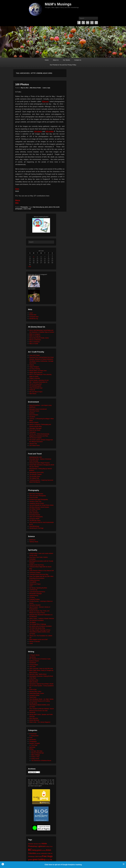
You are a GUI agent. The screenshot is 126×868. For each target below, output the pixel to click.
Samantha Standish (35, 605)
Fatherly (32, 365)
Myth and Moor (34, 682)
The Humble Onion (35, 476)
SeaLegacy (33, 432)
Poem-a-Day (33, 689)
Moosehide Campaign (36, 594)
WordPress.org (34, 319)
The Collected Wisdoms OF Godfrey (40, 701)
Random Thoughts (35, 743)
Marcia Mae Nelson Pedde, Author (39, 338)
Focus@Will (33, 582)
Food (31, 738)
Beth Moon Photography (36, 494)
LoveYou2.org (33, 590)
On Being (32, 597)
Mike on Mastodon (35, 342)
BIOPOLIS (32, 407)
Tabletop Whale (34, 542)
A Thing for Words (34, 655)
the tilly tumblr (33, 703)
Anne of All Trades (35, 355)
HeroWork (32, 417)
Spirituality (32, 747)
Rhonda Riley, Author (35, 691)
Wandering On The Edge (36, 528)
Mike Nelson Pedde (35, 88)
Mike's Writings (36, 755)
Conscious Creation (35, 573)
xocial (31, 643)
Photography (24, 207)
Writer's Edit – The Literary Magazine (40, 722)
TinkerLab (32, 390)
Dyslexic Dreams (34, 661)
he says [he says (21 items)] (48, 860)
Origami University (35, 378)
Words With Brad (34, 720)
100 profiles (50, 131)
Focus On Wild (34, 497)
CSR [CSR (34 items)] (36, 856)
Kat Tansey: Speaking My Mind (38, 588)
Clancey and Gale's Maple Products (39, 463)
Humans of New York (35, 501)
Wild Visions (33, 394)
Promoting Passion (35, 515)
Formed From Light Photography (39, 499)
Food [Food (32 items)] (40, 856)
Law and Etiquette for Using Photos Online (41, 505)
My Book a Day (34, 680)
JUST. (31, 586)
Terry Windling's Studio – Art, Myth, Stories (41, 699)
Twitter (83, 23)
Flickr (88, 23)
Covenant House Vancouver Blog (39, 574)
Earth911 (32, 413)
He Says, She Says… (37, 751)
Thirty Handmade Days (36, 388)
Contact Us (78, 60)
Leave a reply (46, 88)
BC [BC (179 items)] (30, 850)
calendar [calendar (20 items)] (38, 853)
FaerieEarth (33, 663)
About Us (56, 60)
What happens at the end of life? (39, 640)
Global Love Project (35, 584)
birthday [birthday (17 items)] (44, 850)
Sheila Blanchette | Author (37, 693)
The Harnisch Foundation (37, 620)
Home (47, 60)
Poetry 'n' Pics (35, 757)
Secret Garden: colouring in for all (39, 380)
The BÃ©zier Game (35, 520)
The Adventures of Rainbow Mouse (41, 761)
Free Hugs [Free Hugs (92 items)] (47, 856)
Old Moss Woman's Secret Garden (39, 507)
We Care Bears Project (36, 392)
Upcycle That (33, 444)
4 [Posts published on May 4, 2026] (34, 257)
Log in (31, 313)
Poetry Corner (35, 759)
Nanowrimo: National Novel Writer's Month (41, 684)
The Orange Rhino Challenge (38, 624)
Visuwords (32, 712)
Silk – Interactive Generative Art (38, 382)
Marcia (18, 200)
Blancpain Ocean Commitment (38, 409)
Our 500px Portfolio (35, 509)
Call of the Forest (34, 411)
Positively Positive (34, 599)
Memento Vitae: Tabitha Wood (38, 674)
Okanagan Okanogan (35, 428)
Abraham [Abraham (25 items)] (31, 844)
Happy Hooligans (34, 367)
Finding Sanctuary (35, 580)
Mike (17, 203)
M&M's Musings (58, 4)
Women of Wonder (35, 641)
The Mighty (32, 622)
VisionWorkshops (34, 526)
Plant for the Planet (35, 430)
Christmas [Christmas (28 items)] (31, 857)
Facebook (79, 23)
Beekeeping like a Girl (36, 457)
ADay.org (45, 102)
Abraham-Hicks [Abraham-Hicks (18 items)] (37, 844)
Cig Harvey (32, 657)
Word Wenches (34, 718)
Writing (31, 749)
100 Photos (22, 84)
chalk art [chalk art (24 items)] (50, 853)
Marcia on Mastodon (35, 340)
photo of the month (54, 207)
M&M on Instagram (35, 334)
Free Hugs (34, 745)
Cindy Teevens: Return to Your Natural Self (41, 571)
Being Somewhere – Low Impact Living (40, 405)
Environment (33, 734)
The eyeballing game (35, 386)
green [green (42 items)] (30, 860)
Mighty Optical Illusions (36, 373)
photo (46, 207)
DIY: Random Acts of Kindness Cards (40, 659)
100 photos (38, 131)
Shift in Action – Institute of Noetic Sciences (42, 618)
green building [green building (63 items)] (39, 859)
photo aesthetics (34, 513)
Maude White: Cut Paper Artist (38, 371)
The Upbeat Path (34, 478)
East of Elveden (34, 415)
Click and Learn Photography (38, 496)
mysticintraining (34, 596)
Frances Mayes (34, 665)
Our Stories (66, 60)
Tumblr (92, 23)
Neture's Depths (34, 422)
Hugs (17, 189)
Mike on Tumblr (34, 344)
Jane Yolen (32, 667)
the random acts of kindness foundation (41, 626)
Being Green (35, 736)
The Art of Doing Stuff (35, 384)
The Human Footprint (35, 438)
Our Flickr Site (33, 511)
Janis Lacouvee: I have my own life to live (41, 668)
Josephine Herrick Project (37, 503)
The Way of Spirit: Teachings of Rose (40, 630)
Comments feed (34, 317)
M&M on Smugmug (35, 336)
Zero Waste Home (35, 445)
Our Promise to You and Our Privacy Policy (63, 65)
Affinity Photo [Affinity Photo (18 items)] (49, 846)
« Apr (30, 266)
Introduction (33, 739)
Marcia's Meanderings (38, 753)
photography (19, 209)
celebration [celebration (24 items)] (44, 853)
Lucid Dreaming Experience (37, 592)
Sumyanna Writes (34, 519)
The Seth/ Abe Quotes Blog (37, 628)
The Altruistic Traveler (35, 474)
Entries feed (33, 315)
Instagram (96, 23)
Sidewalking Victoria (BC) (37, 472)
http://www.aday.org (39, 207)
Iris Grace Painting (35, 369)
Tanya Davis (33, 697)
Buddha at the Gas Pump (37, 565)
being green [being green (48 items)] (37, 850)
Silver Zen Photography (36, 517)
